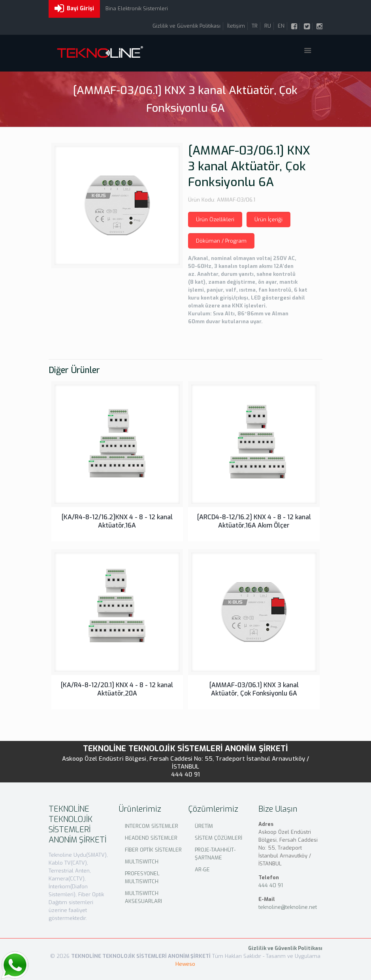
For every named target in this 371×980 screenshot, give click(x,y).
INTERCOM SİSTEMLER (152, 826)
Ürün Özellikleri (215, 220)
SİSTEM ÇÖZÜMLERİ (218, 838)
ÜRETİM (204, 826)
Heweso (185, 964)
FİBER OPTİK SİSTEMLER (153, 850)
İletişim (236, 26)
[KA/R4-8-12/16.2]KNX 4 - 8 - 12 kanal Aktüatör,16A (117, 521)
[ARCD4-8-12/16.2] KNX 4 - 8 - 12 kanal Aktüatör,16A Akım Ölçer (254, 521)
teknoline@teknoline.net (288, 907)
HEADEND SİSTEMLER (151, 838)
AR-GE (202, 870)
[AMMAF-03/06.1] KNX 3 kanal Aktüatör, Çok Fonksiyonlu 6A (254, 689)
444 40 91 (186, 775)
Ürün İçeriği (268, 220)
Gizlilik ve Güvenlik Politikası (186, 26)
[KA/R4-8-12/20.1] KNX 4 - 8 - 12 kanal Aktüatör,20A (117, 689)
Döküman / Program (221, 241)
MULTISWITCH (142, 862)
